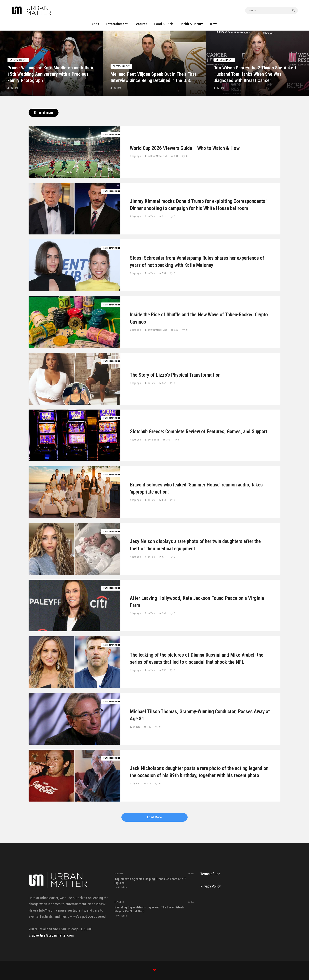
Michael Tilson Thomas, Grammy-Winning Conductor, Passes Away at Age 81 (200, 715)
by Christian (153, 440)
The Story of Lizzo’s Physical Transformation (175, 375)
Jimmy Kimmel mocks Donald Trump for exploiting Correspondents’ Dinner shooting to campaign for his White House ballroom (198, 205)
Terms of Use (210, 874)
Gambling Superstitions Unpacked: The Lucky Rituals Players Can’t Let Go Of (150, 909)
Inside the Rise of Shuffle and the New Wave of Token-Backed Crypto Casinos (199, 318)
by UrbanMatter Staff (157, 156)
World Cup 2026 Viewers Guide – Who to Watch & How (185, 148)
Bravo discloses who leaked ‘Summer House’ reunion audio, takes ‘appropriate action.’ (196, 488)
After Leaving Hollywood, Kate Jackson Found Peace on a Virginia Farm (197, 602)
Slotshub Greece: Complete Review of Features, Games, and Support (199, 431)
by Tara (17, 86)
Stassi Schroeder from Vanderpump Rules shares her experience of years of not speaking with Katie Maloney (197, 261)
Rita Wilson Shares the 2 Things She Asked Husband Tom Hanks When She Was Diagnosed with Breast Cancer (257, 72)
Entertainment (21, 58)
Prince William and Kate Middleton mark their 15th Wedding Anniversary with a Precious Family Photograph (49, 72)
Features (119, 902)
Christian (122, 887)
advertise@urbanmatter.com (53, 935)
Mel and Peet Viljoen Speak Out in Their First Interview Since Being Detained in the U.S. (154, 72)
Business (119, 874)
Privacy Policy (211, 886)
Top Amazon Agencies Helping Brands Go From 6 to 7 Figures (150, 881)
